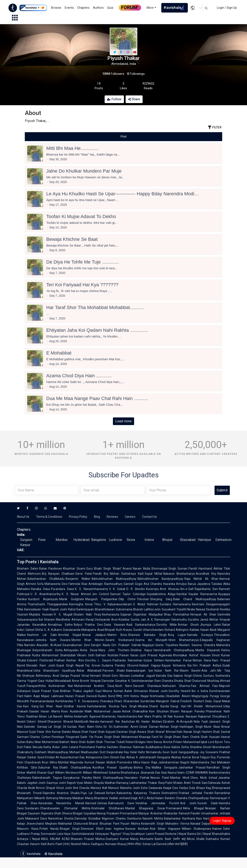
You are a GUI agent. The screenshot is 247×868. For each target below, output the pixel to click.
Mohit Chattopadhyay (108, 778)
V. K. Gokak (117, 589)
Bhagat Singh (70, 829)
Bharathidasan (105, 609)
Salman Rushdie (107, 655)
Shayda (99, 783)
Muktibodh (81, 722)
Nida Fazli (201, 722)
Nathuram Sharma (176, 686)
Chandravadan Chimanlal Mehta (65, 808)
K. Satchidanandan (141, 681)
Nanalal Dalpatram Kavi (207, 824)
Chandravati (33, 762)
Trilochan (143, 599)
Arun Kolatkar (121, 620)
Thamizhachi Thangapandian (48, 604)
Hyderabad (81, 540)
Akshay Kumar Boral (185, 757)
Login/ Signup (222, 821)
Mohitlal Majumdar (71, 762)
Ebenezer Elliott (92, 829)
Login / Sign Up (227, 8)
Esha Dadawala (151, 788)
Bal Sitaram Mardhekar (55, 620)
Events (69, 8)
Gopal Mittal (153, 574)
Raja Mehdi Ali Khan (201, 579)
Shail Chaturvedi (195, 681)
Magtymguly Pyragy (205, 696)
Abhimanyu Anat (47, 676)
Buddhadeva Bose (158, 747)
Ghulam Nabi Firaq (87, 614)
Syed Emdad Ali (48, 757)
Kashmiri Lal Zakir (42, 635)
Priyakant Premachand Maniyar (128, 813)
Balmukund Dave (121, 803)
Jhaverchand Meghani (41, 824)
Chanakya (107, 701)
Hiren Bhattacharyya (184, 640)
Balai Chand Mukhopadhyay (195, 599)
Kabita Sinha (180, 747)
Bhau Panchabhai (177, 614)
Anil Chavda (81, 788)
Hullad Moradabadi (58, 681)
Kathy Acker (52, 747)
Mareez (96, 788)
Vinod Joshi (64, 788)
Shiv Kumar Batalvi (58, 732)
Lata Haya (64, 834)
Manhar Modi (180, 778)
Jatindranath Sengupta (155, 757)
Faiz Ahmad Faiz (204, 686)
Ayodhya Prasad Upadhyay (112, 767)
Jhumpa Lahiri (210, 625)
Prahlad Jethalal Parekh (196, 793)
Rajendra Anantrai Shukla (61, 793)
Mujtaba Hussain (41, 614)
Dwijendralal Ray (118, 752)
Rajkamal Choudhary (212, 716)
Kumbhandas (64, 701)
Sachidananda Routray (103, 706)
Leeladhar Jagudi (143, 676)
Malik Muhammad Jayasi (103, 711)
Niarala (94, 722)
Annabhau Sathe (60, 625)
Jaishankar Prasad (192, 767)
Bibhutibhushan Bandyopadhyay (160, 579)
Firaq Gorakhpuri (134, 834)
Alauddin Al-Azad (49, 645)
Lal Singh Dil (57, 727)
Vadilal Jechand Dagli (123, 798)
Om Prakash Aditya (207, 665)
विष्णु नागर (123, 696)
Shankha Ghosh (201, 747)
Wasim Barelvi (190, 671)
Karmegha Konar (81, 604)
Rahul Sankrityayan (81, 609)
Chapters (83, 8)
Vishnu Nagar (139, 696)
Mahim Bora (117, 635)
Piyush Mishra (130, 824)
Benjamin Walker (78, 579)
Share (134, 99)
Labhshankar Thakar (143, 783)
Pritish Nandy (49, 829)
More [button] (150, 8)
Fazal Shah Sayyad (102, 732)
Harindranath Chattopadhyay (174, 650)
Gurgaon (26, 540)
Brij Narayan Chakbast (58, 574)
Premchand (87, 747)
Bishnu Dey (142, 767)
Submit (222, 490)
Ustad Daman (149, 727)
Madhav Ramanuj (117, 783)
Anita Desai (89, 650)
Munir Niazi (212, 727)
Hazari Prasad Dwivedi (81, 696)
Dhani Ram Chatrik (186, 737)
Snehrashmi (169, 793)
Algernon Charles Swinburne (122, 818)
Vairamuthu (179, 620)
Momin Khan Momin (88, 640)
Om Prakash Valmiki (126, 645)
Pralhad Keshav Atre (69, 660)
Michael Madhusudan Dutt (87, 752)
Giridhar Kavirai (75, 706)
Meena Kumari (113, 691)
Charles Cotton (40, 737)
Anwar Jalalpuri (94, 635)
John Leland (70, 747)
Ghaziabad (188, 540)
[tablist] (123, 137)
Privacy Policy (78, 517)
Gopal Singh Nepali (70, 665)
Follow (114, 99)
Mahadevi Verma (177, 824)
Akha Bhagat (193, 808)
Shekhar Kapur (141, 650)
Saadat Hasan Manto (45, 711)
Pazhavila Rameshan (127, 660)
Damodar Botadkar (88, 818)
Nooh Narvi (124, 686)
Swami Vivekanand (120, 640)
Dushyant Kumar (117, 839)
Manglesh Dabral (168, 701)
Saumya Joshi (56, 783)
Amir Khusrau (170, 589)
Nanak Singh (192, 732)
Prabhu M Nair (163, 716)
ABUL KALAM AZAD (55, 839)
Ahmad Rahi (174, 732)
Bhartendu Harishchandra (119, 716)
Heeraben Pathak (137, 778)
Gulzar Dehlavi (154, 660)
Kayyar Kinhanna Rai (177, 665)
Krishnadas (157, 696)
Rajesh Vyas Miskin (80, 783)
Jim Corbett (100, 594)
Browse (56, 8)
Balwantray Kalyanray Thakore (138, 793)
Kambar (182, 594)
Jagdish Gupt (92, 691)
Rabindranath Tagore (47, 778)
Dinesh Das (118, 757)
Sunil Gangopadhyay (185, 752)
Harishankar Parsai (178, 660)
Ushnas (102, 803)
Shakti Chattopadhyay (75, 767)
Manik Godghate (72, 599)
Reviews (112, 517)
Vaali (45, 609)
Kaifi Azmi (48, 844)
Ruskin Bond (107, 696)
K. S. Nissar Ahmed (76, 594)
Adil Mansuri (111, 788)
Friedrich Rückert (192, 701)
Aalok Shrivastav (136, 691)
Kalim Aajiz (32, 696)
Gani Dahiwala (211, 783)
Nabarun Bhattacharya (179, 574)
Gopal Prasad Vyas (45, 691)
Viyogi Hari (178, 706)
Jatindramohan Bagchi (174, 762)
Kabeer (217, 829)
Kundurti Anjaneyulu (43, 599)
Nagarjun (148, 645)
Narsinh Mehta (153, 818)
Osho (99, 727)
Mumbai (62, 540)
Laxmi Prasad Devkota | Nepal (166, 834)
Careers (130, 517)
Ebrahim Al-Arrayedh (178, 722)
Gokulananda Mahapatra (79, 630)
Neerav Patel (160, 778)
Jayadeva (203, 584)
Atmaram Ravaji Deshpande (91, 620)
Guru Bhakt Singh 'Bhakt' (104, 569)
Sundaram (32, 808)
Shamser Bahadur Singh (147, 635)
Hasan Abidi (208, 630)
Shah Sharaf (156, 732)
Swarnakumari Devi (76, 645)
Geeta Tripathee (167, 645)
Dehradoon (223, 540)
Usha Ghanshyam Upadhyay (54, 671)
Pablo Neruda (33, 747)
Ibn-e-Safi (187, 589)
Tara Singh (129, 706)
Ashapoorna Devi (97, 757)
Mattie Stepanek (208, 650)
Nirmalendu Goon (158, 752)
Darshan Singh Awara (131, 732)
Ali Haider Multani (149, 722)
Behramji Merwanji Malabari (65, 798)
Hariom (35, 844)
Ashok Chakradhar (135, 711)
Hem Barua (154, 742)
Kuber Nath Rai (166, 671)
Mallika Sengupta (164, 767)
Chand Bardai (159, 706)
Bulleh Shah (95, 742)
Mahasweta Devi (56, 584)
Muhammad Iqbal (195, 742)
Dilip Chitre (127, 599)
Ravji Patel (165, 783)
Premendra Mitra (129, 762)
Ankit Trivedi (192, 783)
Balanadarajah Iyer (140, 671)
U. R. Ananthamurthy (46, 594)
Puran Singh (103, 737)
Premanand (174, 808)
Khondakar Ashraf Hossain (192, 655)
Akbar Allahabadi (89, 671)
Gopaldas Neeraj (95, 813)
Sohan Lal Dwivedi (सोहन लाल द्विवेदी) (165, 844)
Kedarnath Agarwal (87, 716)
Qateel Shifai (34, 630)
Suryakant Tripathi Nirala (178, 609)
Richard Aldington (177, 630)
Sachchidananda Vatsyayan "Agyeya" (97, 834)
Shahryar (28, 676)
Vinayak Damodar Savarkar (109, 681)
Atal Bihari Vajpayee (165, 829)
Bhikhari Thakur (71, 691)
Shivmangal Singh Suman (169, 569)
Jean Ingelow (114, 829)
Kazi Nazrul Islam (173, 773)
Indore (149, 540)
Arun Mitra (49, 762)
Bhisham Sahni (27, 569)
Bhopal (167, 540)
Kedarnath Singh (153, 824)
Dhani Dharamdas (127, 701)
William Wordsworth (68, 773)
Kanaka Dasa (41, 589)
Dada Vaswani (114, 625)
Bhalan (178, 783)
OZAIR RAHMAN (197, 773)
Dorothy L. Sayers (98, 660)
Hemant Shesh (100, 676)
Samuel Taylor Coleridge (128, 594)
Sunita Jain (138, 620)
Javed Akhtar (209, 620)
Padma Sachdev (107, 747)
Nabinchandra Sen (203, 762)
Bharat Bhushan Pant (104, 824)
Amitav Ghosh (188, 625)
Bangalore (99, 540)
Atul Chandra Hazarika (159, 584)
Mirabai (143, 706)
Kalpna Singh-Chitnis (188, 676)
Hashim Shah (211, 732)
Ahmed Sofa (35, 584)
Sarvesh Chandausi (147, 686)
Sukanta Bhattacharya (124, 773)
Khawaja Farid (149, 737)
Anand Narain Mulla (136, 569)
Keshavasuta (111, 614)
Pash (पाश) (63, 844)
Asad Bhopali (106, 630)
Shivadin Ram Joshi (41, 665)
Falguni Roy (208, 757)
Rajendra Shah (51, 813)
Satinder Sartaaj (35, 727)
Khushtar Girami (74, 569)
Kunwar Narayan (185, 716)
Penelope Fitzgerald (65, 737)
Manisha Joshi (130, 788)
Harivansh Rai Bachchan (117, 722)
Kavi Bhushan (159, 711)
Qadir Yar (87, 737)
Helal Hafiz (138, 752)
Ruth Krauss (124, 630)
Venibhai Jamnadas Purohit (157, 803)
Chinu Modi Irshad (204, 778)
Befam (111, 793)
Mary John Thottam (114, 650)
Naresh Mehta (63, 716)
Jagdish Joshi (36, 783)
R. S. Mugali (63, 614)
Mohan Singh (169, 727)
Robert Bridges (136, 742)
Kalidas (194, 630)
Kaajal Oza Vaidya (176, 788)
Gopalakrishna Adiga (161, 594)
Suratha (193, 620)
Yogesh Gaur (36, 681)
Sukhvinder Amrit (126, 727)
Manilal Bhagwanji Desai (145, 808)
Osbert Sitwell (36, 722)
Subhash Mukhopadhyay (51, 752)
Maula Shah (80, 732)
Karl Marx (145, 716)
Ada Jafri (209, 671)
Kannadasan (33, 609)
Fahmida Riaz (78, 584)
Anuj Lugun (177, 635)
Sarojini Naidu (101, 645)
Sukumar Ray (48, 767)
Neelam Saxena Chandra (197, 645)
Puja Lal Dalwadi (93, 793)
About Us (23, 517)
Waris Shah (78, 742)
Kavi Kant (203, 818)
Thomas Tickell (114, 742)
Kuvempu (152, 589)
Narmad (91, 803)
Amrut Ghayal (45, 788)
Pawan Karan (129, 655)
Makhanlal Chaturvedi (73, 824)
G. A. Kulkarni (53, 630)
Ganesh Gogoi (133, 584)
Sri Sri (108, 727)
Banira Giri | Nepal (199, 834)
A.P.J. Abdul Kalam (151, 798)
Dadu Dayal (213, 701)
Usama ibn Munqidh (151, 640)
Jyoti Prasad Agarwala (156, 655)
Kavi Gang (31, 706)
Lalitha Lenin (152, 609)
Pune (42, 540)
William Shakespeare (197, 829)
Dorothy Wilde (167, 625)
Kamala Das (164, 676)
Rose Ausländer (72, 711)
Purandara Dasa (62, 589)
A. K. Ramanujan (159, 620)
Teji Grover (93, 665)
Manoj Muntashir (142, 839)
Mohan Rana (202, 660)
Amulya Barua (186, 584)
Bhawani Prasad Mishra (88, 839)
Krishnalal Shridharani (108, 808)
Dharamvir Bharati (60, 722)
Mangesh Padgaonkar (101, 599)
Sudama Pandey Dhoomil (120, 665)
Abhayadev (71, 650)
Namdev (30, 645)
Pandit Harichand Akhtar (206, 569)
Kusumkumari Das (72, 757)
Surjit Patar (37, 732)
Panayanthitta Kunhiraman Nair (50, 686)
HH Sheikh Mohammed (205, 706)
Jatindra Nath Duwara (53, 640)
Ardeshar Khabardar (164, 813)
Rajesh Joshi (58, 609)
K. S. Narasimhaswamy (91, 589)
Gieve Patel (84, 574)
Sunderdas (148, 701)
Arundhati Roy (206, 574)
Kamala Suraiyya (200, 635)
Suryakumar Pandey (78, 778)
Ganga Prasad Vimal (75, 676)
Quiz (110, 8)
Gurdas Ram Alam (81, 727)
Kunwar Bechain (137, 829)
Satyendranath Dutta (47, 650)
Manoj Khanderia (96, 798)
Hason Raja (149, 762)
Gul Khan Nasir (51, 706)
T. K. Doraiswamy (87, 701)
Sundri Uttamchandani (148, 630)
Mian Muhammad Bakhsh (52, 742)
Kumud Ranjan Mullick (100, 762)
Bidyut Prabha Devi (88, 625)
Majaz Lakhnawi (52, 696)
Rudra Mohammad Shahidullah (54, 655)
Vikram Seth (86, 655)
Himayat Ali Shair (203, 614)
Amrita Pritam (173, 742)
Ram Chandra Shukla (169, 681)
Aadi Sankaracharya (141, 625)
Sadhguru (97, 844)
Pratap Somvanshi (43, 834)
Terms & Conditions (49, 517)
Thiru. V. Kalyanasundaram (113, 604)
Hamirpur (204, 540)
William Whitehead (95, 773)
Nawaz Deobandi (207, 609)
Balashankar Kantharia (180, 818)
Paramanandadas (42, 701)
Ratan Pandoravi (51, 569)
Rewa (131, 540)
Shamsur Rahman (132, 747)
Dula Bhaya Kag (200, 788)
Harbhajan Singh (191, 727)
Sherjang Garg (161, 599)
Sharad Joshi (158, 691)
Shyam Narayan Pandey (187, 711)
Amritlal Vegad (70, 635)
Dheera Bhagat (72, 813)
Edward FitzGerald (40, 660)
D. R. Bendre (136, 589)
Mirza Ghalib (196, 839)
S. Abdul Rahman (146, 604)
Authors (98, 8)
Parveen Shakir (114, 671)
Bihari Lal (46, 716)
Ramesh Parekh (189, 813)
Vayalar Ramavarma (203, 594)
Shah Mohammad (125, 737)
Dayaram (34, 813)
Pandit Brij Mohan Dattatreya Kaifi (118, 574)
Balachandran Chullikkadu (46, 579)
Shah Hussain (210, 737)
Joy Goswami (209, 752)
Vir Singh (166, 737)
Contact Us (149, 517)
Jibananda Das (150, 773)
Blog (97, 517)
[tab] (58, 137)
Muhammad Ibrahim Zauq (94, 686)
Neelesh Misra (80, 844)
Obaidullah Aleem (178, 696)
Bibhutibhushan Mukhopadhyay (114, 579)
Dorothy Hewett (180, 691)
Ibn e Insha (200, 691)
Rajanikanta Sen (206, 589)
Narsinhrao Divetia (61, 818)
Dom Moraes (121, 676)
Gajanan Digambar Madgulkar (142, 614)
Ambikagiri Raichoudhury (106, 584)
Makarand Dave (36, 818)
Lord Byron (215, 742)
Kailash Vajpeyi (150, 665)
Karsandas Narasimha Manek (61, 803)
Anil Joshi (188, 803)
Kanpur (25, 545)
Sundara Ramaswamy (175, 604)
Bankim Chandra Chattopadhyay (187, 798)
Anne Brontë (81, 681)
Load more (124, 421)
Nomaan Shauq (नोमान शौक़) (123, 844)
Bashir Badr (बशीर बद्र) (170, 839)
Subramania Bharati (129, 609)
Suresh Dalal (207, 803)
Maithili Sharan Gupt (40, 773)
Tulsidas (217, 584)
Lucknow (115, 540)
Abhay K (132, 757)
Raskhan (32, 716)
